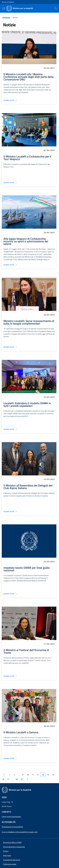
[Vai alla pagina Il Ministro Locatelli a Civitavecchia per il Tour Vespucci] (10, 183)
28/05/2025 (49, 232)
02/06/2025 (49, 150)
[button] (10, 864)
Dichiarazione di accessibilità (12, 827)
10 (28, 775)
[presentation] (56, 8)
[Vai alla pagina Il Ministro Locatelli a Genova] (10, 758)
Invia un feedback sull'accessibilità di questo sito (20, 832)
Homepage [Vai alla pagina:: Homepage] (6, 17)
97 (22, 779)
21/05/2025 (49, 644)
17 (8, 779)
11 (33, 775)
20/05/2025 (49, 726)
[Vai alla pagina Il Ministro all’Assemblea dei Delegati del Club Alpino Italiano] (10, 512)
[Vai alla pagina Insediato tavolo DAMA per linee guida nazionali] (10, 594)
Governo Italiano (8, 2)
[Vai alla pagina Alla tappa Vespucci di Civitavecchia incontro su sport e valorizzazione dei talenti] (10, 265)
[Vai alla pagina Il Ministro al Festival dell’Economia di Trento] (10, 676)
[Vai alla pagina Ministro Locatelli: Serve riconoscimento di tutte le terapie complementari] (10, 347)
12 (38, 775)
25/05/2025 (49, 397)
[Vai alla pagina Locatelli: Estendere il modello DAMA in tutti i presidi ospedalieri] (10, 429)
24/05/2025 (49, 561)
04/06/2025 (49, 68)
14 (48, 775)
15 (53, 775)
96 (17, 779)
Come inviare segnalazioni (11, 817)
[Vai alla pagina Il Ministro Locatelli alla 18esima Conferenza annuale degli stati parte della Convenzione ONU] (10, 100)
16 (3, 779)
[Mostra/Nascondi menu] (4, 9)
